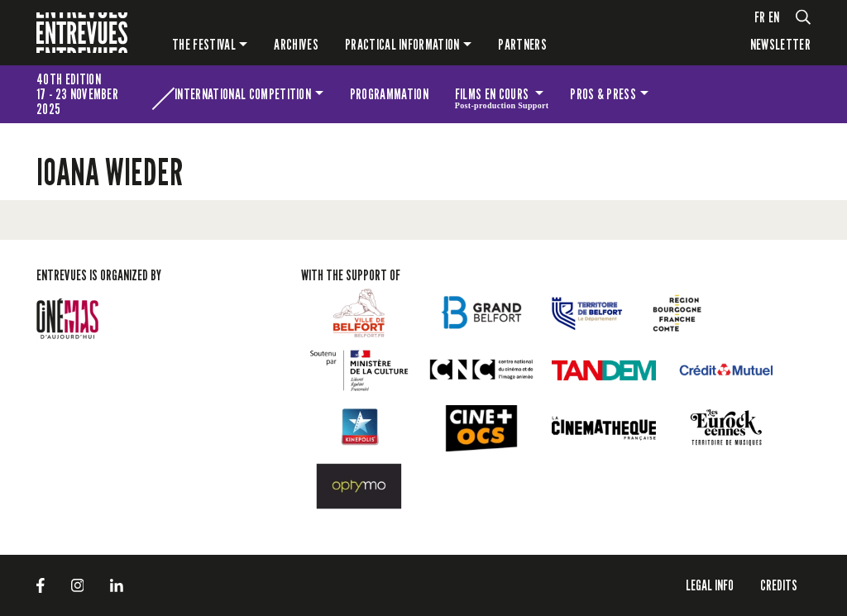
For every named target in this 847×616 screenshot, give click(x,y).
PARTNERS (522, 44)
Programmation (389, 94)
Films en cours (502, 97)
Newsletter (780, 44)
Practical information (402, 44)
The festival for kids (726, 94)
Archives (296, 44)
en (774, 17)
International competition (243, 94)
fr (760, 17)
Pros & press (603, 94)
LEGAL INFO (710, 585)
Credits (779, 585)
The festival (204, 44)
